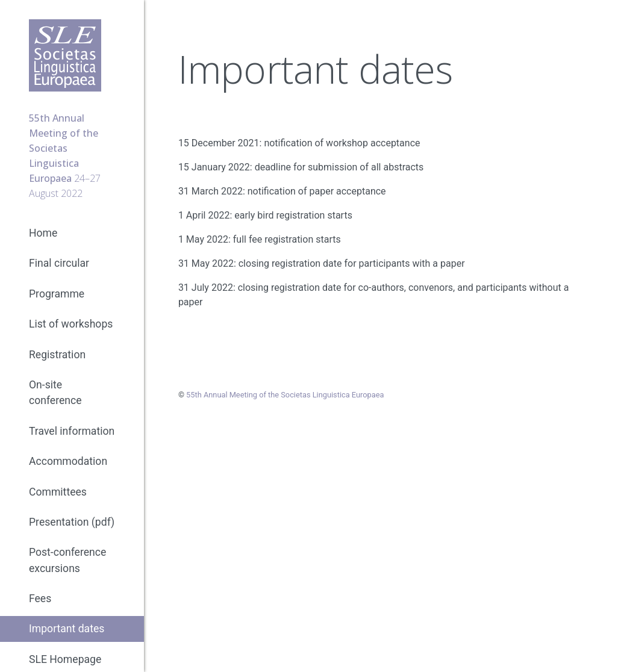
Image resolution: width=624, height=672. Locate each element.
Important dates (67, 629)
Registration (57, 355)
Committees (58, 492)
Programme (57, 294)
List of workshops (71, 324)
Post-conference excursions (67, 560)
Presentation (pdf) (72, 522)
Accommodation (68, 461)
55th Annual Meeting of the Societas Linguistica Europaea (285, 395)
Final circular (59, 263)
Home (43, 233)
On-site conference (55, 393)
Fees (40, 599)
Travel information (72, 431)
